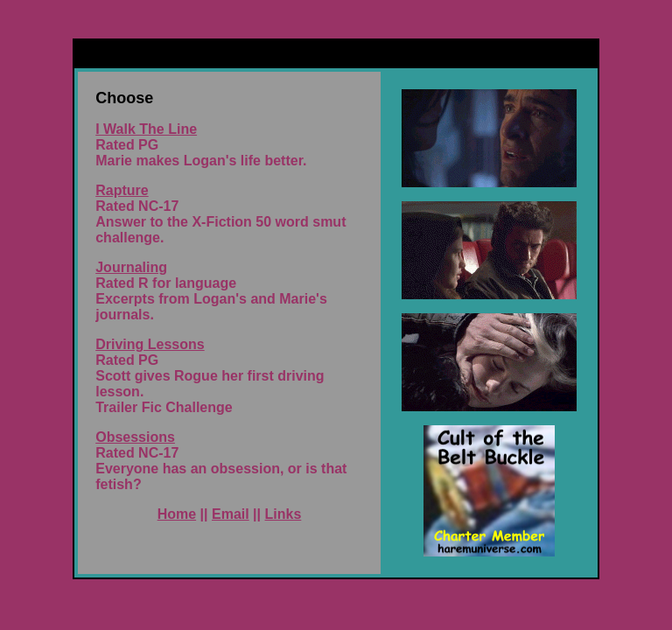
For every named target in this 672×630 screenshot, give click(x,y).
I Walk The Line (146, 129)
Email (231, 514)
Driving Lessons (150, 344)
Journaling (131, 267)
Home (177, 514)
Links (283, 514)
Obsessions (135, 437)
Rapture (122, 190)
